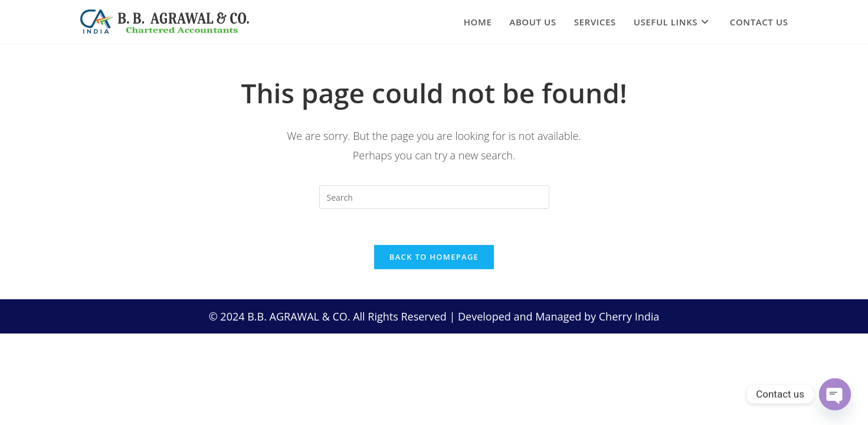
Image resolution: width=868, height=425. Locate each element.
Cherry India (629, 316)
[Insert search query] (434, 197)
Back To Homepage (434, 257)
